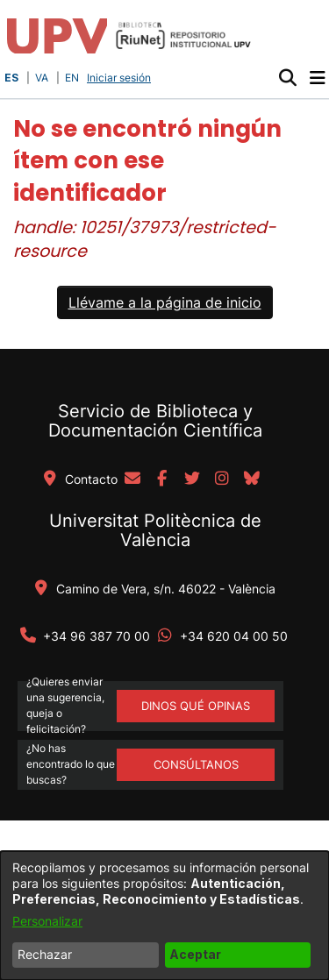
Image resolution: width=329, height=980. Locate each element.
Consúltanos (196, 764)
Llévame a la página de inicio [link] (165, 302)
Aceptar (195, 954)
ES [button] (11, 78)
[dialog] (164, 916)
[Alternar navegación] (317, 78)
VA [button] (42, 78)
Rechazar (45, 954)
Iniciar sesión (121, 78)
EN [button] (72, 78)
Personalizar (47, 921)
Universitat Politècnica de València (155, 530)
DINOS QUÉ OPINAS (196, 706)
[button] (287, 78)
